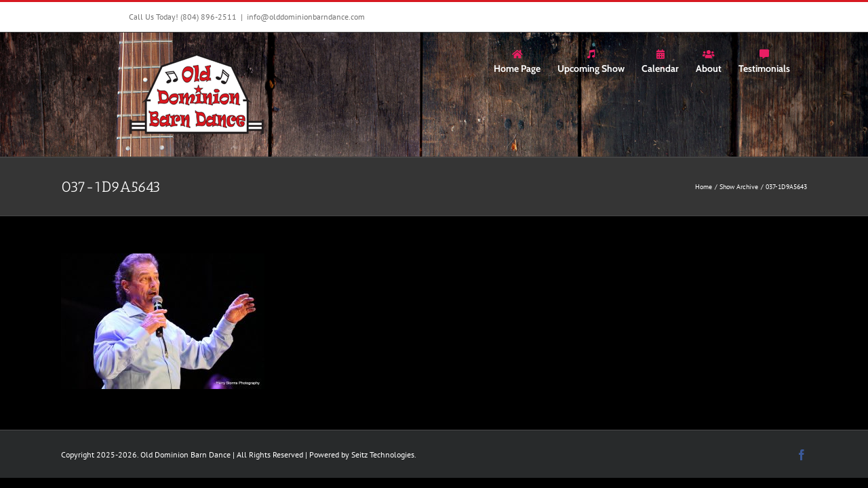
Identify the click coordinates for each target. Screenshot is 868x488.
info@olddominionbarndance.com (306, 17)
